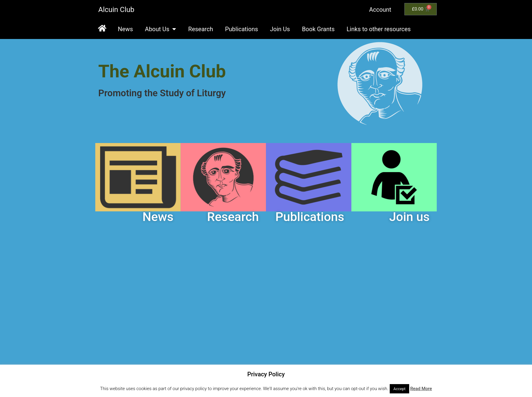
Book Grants (318, 29)
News (126, 29)
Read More (421, 389)
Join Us (280, 29)
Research (201, 29)
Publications (241, 29)
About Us (161, 29)
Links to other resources (379, 29)
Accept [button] (399, 389)
